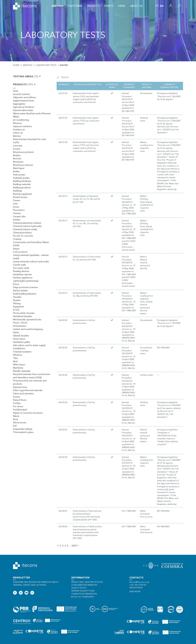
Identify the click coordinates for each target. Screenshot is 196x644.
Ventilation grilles (22, 342)
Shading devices (21, 271)
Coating (17, 239)
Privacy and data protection (87, 582)
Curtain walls (19, 265)
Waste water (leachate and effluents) (32, 114)
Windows (18, 355)
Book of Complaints (83, 597)
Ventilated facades (23, 316)
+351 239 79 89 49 (138, 585)
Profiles (17, 403)
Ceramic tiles (19, 217)
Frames (17, 201)
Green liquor (19, 339)
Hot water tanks (21, 268)
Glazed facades (21, 336)
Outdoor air (19, 130)
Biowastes (18, 162)
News (122, 6)
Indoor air (18, 133)
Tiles (15, 358)
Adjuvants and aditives (24, 97)
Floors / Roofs (20, 323)
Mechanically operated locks (27, 320)
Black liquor (19, 168)
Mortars (17, 136)
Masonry (17, 123)
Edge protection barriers (25, 287)
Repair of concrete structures (28, 413)
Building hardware (22, 181)
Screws (17, 397)
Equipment (18, 307)
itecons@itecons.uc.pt (139, 582)
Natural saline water (23, 110)
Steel (16, 91)
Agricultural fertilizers (24, 107)
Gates (16, 333)
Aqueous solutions (22, 126)
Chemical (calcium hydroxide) (27, 226)
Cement (17, 213)
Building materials (22, 184)
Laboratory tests (46, 65)
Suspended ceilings (23, 429)
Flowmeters (19, 210)
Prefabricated (20, 410)
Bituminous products (23, 152)
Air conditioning (21, 120)
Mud (15, 361)
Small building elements (25, 294)
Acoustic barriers (22, 94)
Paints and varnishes (23, 394)
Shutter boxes (20, 197)
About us (136, 6)
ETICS (16, 310)
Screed (16, 149)
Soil (15, 426)
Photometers (20, 326)
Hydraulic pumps (21, 178)
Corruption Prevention (84, 594)
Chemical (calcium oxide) (25, 229)
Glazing (17, 304)
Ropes (16, 249)
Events (109, 6)
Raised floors (20, 400)
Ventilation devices (22, 275)
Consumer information (84, 585)
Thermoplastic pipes (23, 432)
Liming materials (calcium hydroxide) (31, 262)
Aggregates (19, 104)
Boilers (16, 172)
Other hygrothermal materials (28, 390)
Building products (22, 188)
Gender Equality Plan (83, 591)
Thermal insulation (22, 352)
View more (135, 592)
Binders (17, 155)
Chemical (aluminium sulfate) (27, 223)
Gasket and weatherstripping (28, 329)
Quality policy (79, 588)
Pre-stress (18, 407)
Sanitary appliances (23, 278)
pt (157, 6)
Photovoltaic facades (24, 313)
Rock (15, 419)
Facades (17, 297)
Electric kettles (20, 291)
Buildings (18, 191)
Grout (16, 207)
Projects (93, 6)
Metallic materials (22, 371)
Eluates (17, 300)
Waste (16, 416)
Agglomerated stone (24, 101)
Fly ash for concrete (23, 236)
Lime (15, 204)
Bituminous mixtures (23, 165)
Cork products (20, 252)
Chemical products (22, 233)
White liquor (19, 365)
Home (16, 65)
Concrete (18, 146)
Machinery (18, 368)
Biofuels (17, 159)
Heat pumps (19, 175)
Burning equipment (23, 194)
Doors (16, 284)
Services (57, 6)
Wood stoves (20, 423)
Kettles (17, 220)
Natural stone (20, 387)
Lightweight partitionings (26, 281)
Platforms (75, 6)
